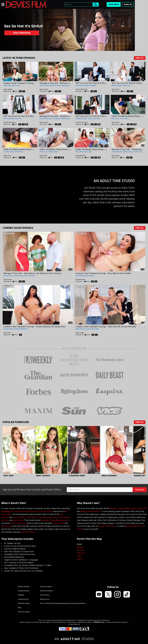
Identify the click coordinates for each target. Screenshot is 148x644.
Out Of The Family (82, 89)
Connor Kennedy (92, 329)
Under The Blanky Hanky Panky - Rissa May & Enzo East (101, 149)
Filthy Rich (31, 517)
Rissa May (79, 152)
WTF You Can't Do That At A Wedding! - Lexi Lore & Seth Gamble (33, 116)
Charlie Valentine (21, 329)
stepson (52, 520)
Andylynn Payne (59, 119)
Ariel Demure (65, 517)
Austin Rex (138, 152)
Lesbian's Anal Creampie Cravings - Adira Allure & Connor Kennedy (106, 327)
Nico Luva (16, 86)
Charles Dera (8, 152)
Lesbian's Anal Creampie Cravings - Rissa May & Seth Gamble (103, 273)
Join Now (114, 5)
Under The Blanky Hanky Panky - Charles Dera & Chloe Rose (31, 149)
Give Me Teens (80, 156)
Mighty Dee (53, 152)
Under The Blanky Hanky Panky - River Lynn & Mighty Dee (66, 149)
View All (140, 58)
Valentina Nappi (77, 476)
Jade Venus (53, 517)
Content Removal (74, 624)
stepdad (45, 520)
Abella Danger (109, 476)
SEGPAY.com (99, 622)
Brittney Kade (55, 86)
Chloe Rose (19, 152)
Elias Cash (7, 86)
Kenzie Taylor (42, 517)
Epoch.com (31, 622)
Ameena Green (81, 119)
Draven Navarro (46, 119)
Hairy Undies (8, 89)
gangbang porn (8, 511)
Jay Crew (5, 520)
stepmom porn (63, 520)
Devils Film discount (107, 526)
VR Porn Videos (27, 532)
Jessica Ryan (45, 86)
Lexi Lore (18, 119)
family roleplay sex (18, 523)
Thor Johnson (30, 276)
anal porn (31, 511)
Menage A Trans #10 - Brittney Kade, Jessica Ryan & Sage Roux (68, 83)
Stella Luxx (127, 86)
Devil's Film (115, 89)
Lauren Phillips (19, 517)
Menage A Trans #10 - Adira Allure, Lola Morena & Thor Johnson (33, 273)
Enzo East (88, 152)
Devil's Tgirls (44, 89)
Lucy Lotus (124, 119)
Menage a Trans (116, 508)
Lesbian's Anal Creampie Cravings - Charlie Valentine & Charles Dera (34, 327)
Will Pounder (117, 86)
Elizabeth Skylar (90, 86)
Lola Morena (18, 276)
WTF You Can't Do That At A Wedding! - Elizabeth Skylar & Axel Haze (107, 83)
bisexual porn (59, 523)
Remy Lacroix (43, 476)
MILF (51, 511)
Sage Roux (66, 86)
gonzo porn (6, 526)
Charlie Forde (127, 152)
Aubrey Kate (117, 152)
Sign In (128, 5)
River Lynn (44, 152)
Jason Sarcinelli (94, 119)
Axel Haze (79, 86)
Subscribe (140, 490)
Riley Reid (8, 476)
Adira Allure (8, 276)
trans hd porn (42, 511)
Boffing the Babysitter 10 (91, 511)
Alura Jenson (18, 520)
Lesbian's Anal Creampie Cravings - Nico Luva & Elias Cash (30, 83)
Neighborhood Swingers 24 (135, 508)
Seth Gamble (8, 119)
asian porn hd (21, 511)
